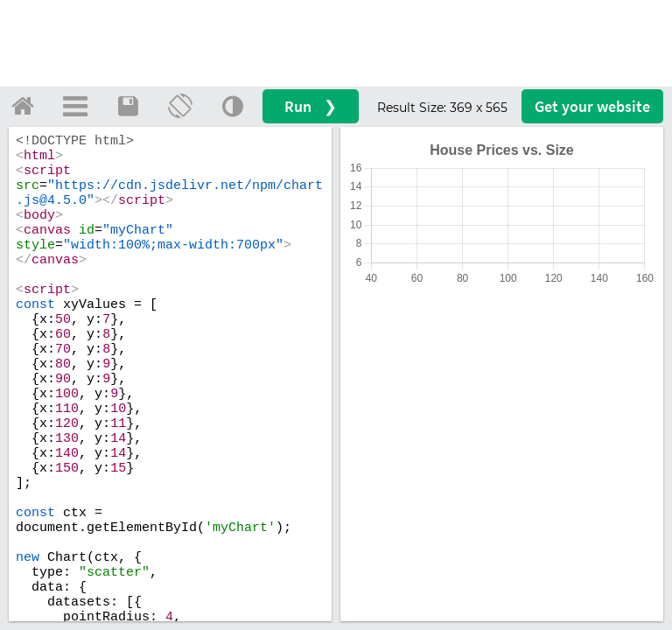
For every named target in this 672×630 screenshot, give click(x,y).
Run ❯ (311, 106)
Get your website (592, 106)
